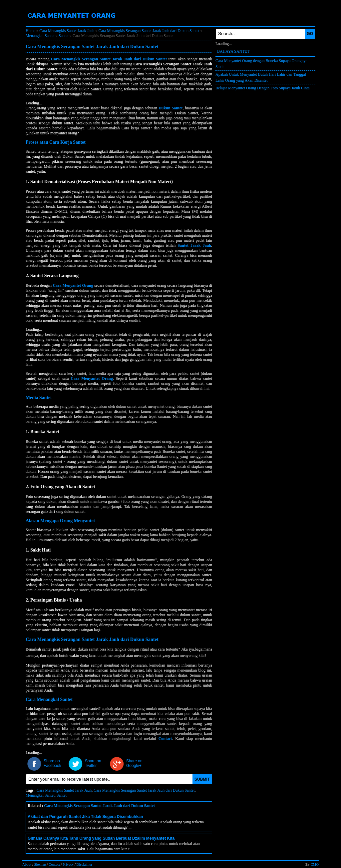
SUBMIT (202, 779)
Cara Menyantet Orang (94, 23)
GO (310, 34)
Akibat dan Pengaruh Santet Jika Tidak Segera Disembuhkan (85, 817)
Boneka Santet (45, 23)
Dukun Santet (236, 23)
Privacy (68, 864)
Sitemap (40, 864)
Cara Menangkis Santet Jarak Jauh (67, 31)
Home (30, 31)
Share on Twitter (93, 763)
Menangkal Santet (40, 36)
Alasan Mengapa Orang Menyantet (60, 521)
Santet (64, 36)
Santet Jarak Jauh (194, 245)
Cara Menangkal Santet (49, 699)
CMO (315, 864)
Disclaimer (84, 864)
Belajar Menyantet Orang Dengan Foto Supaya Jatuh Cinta (263, 88)
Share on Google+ (134, 763)
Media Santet (39, 398)
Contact (165, 739)
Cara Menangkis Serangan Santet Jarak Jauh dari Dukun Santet (149, 31)
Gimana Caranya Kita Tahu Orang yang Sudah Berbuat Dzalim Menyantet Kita (101, 838)
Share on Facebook (52, 763)
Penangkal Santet (147, 23)
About (27, 864)
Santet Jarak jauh (194, 23)
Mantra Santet (275, 23)
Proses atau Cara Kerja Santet (56, 142)
